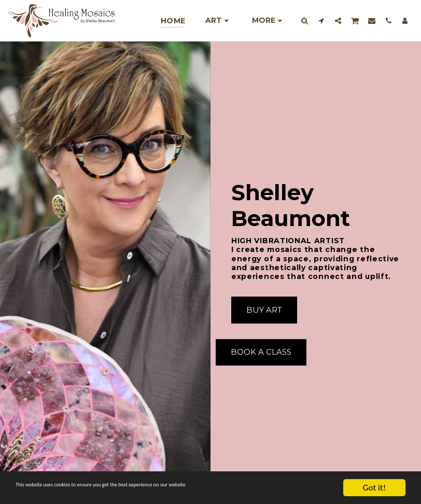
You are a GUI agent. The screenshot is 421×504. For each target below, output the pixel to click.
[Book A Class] (261, 353)
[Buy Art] (264, 310)
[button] (305, 20)
